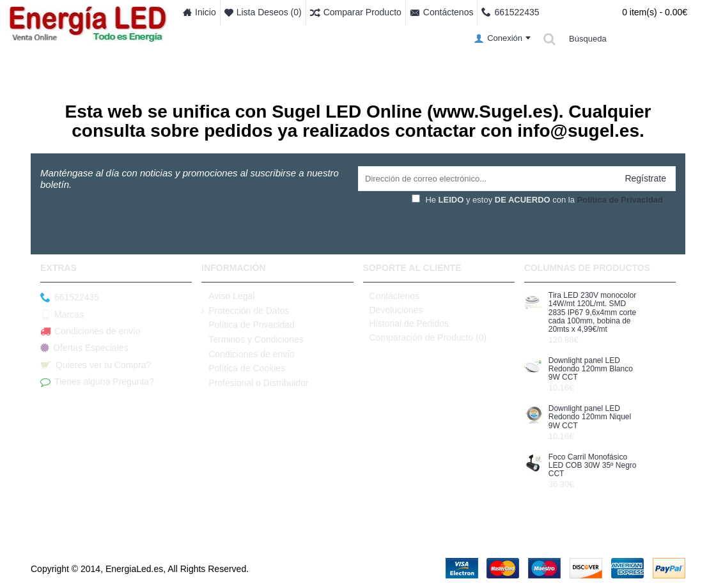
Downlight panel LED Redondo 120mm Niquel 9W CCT (590, 417)
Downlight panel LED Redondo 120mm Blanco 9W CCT (591, 369)
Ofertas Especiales (84, 348)
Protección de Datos (245, 311)
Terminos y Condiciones (253, 340)
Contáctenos (392, 296)
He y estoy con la (537, 200)
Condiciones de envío (90, 332)
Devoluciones (393, 310)
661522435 (70, 298)
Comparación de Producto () (425, 337)
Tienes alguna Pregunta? (97, 382)
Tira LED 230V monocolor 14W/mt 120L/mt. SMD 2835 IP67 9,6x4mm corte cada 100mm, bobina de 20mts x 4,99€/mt (593, 313)
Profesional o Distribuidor (255, 383)
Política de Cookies (243, 368)
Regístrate (645, 178)
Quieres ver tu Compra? (96, 366)
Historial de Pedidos (406, 323)
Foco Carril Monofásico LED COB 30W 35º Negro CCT (593, 466)
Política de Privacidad (248, 325)
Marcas (62, 314)
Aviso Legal (228, 296)
